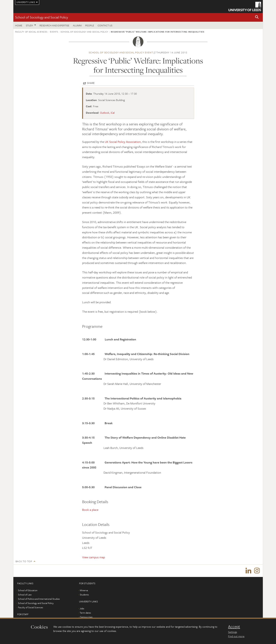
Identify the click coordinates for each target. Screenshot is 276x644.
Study (29, 25)
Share (91, 83)
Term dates (85, 613)
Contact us (105, 25)
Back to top (24, 561)
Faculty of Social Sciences (31, 32)
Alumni (77, 25)
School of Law (25, 595)
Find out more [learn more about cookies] (236, 636)
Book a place (90, 510)
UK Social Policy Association (123, 142)
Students (84, 595)
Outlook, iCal (107, 113)
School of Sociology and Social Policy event (121, 52)
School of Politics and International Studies (39, 599)
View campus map (94, 557)
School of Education (28, 590)
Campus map (86, 617)
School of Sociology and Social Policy (42, 17)
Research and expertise (54, 25)
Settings (233, 632)
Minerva (84, 590)
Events (54, 32)
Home (19, 25)
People (90, 25)
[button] (257, 17)
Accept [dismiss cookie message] (234, 627)
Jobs (82, 609)
